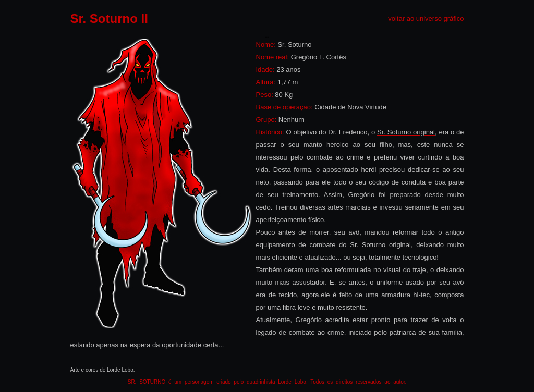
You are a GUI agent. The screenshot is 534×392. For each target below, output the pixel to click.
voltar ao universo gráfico (426, 19)
